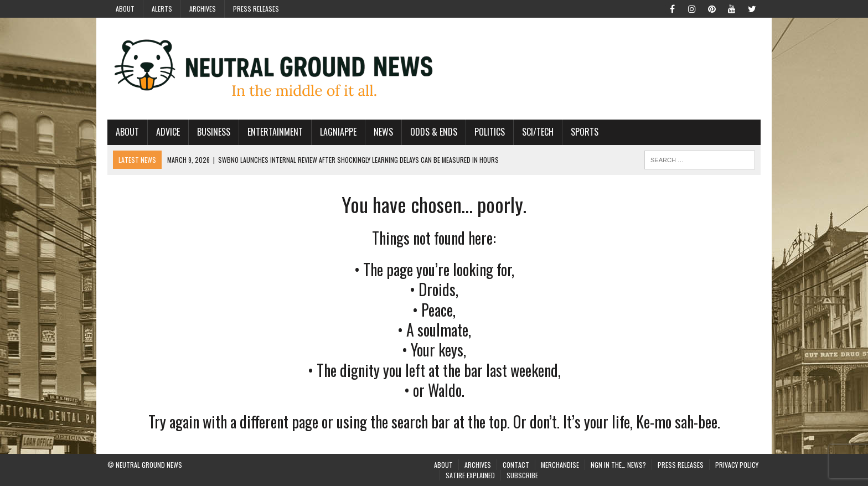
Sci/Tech (538, 132)
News (383, 132)
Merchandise (560, 465)
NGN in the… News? (618, 465)
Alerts (162, 9)
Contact (516, 465)
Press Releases (256, 9)
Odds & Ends (434, 132)
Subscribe (522, 475)
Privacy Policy (737, 465)
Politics (490, 132)
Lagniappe (338, 132)
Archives (203, 9)
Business (214, 132)
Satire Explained (470, 475)
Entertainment (275, 132)
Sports (585, 132)
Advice (168, 132)
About (125, 9)
